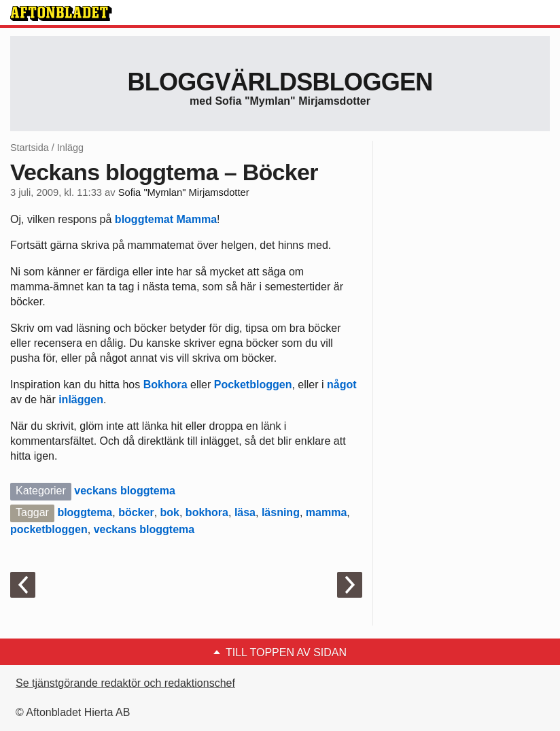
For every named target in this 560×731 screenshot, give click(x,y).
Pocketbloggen (251, 385)
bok (170, 512)
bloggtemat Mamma (166, 219)
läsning (281, 512)
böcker (136, 512)
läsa (245, 512)
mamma (326, 512)
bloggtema (85, 512)
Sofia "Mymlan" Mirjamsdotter (184, 192)
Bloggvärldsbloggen (280, 82)
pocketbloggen (49, 529)
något (342, 385)
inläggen (81, 400)
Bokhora (165, 385)
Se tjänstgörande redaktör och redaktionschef (125, 683)
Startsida (30, 148)
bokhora (207, 512)
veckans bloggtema (125, 491)
